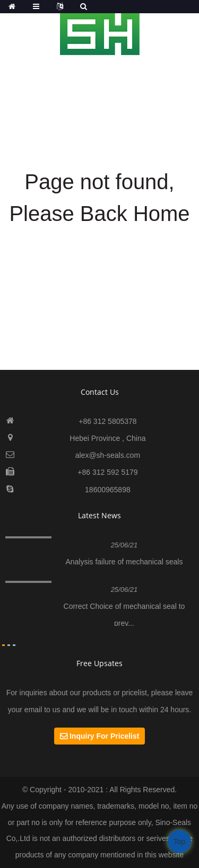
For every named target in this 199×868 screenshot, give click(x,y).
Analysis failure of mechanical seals (124, 562)
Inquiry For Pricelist (104, 736)
